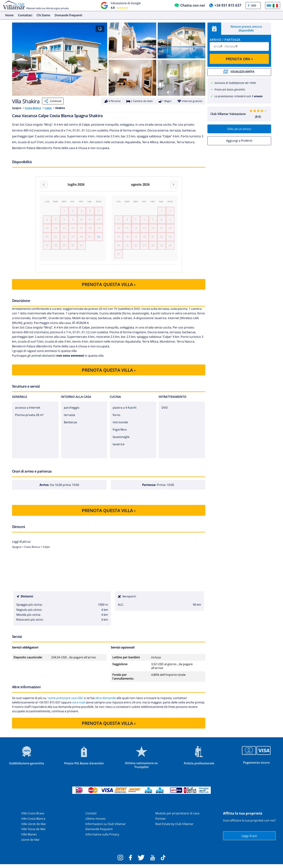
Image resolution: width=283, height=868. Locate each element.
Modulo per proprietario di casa (177, 817)
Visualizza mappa (239, 72)
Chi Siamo (43, 15)
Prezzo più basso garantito (230, 89)
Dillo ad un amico (239, 129)
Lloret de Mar (30, 843)
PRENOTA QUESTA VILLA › (109, 288)
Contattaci (25, 15)
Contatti (91, 817)
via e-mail (79, 706)
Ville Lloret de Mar (34, 828)
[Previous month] (44, 185)
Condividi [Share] (53, 101)
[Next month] (174, 185)
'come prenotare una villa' (65, 702)
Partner (161, 822)
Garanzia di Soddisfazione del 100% (235, 82)
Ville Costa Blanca (33, 822)
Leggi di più (249, 839)
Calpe (48, 108)
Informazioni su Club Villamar (106, 828)
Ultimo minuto (95, 822)
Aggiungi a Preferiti (239, 140)
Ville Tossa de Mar (33, 833)
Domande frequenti (68, 15)
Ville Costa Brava (33, 817)
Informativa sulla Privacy (102, 838)
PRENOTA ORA (239, 59)
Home (9, 15)
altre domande (106, 702)
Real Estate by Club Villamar (174, 828)
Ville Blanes (29, 838)
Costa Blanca (33, 108)
